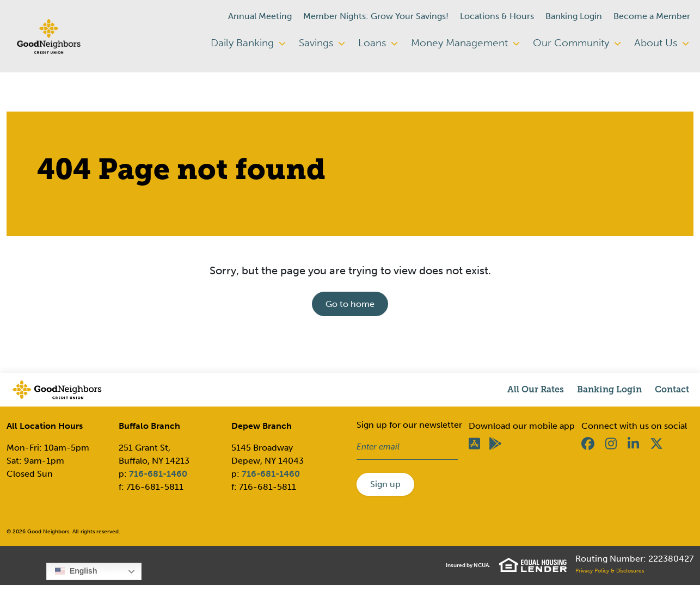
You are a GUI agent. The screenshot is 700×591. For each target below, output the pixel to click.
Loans (378, 43)
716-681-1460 (158, 474)
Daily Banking (248, 43)
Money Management (465, 43)
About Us (662, 43)
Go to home (350, 304)
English (76, 571)
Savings (322, 43)
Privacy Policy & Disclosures (610, 571)
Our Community (577, 43)
